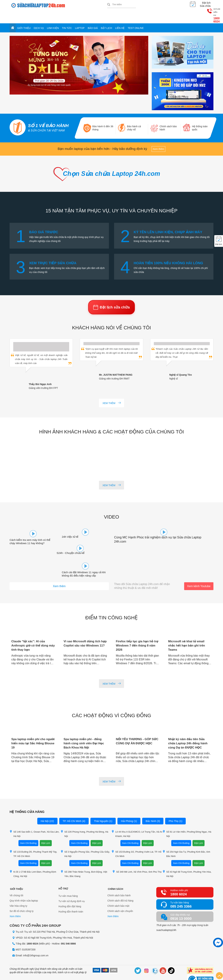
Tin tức (67, 16)
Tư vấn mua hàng (68, 881)
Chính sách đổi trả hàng (120, 886)
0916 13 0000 (181, 904)
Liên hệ (120, 16)
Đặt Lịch (46, 828)
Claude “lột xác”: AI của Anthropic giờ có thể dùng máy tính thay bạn (31, 631)
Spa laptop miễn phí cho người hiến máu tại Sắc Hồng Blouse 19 (30, 729)
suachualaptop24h (166, 915)
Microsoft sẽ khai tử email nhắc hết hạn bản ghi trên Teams (188, 631)
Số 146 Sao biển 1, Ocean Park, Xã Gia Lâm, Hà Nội (34, 819)
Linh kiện (53, 16)
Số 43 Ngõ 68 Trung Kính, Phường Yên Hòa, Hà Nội (187, 859)
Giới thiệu (24, 16)
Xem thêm (158, 137)
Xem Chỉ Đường (28, 828)
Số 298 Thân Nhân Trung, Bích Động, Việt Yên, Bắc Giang (84, 859)
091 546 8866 (68, 929)
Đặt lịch (106, 16)
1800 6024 (203, 7)
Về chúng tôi (16, 881)
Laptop (80, 16)
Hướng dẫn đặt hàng (70, 892)
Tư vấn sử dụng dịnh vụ (72, 886)
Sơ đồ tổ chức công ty (22, 897)
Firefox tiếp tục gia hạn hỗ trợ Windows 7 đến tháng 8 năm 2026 (136, 631)
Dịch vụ (39, 16)
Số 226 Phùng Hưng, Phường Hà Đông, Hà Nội (84, 819)
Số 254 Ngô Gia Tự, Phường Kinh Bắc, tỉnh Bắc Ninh (186, 839)
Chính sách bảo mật (118, 892)
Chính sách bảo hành (119, 881)
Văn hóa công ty (18, 892)
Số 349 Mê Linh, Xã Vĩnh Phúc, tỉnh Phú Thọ (137, 857)
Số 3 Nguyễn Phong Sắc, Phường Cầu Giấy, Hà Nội (85, 839)
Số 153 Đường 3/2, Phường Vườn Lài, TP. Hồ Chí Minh (136, 839)
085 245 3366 (181, 892)
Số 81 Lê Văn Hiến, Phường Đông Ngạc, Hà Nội (187, 819)
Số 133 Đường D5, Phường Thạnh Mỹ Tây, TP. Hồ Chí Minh (33, 839)
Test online (136, 16)
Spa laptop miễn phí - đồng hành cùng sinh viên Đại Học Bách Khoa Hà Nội (85, 729)
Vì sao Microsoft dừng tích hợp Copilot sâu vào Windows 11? (83, 631)
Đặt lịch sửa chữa (111, 298)
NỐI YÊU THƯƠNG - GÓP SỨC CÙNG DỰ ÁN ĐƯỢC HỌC (135, 729)
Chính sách (115, 874)
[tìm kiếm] (109, 5)
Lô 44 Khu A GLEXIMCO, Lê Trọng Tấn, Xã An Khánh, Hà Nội (137, 819)
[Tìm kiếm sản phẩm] (122, 4)
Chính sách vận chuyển (120, 897)
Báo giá (93, 16)
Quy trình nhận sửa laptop (24, 886)
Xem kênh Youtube (199, 571)
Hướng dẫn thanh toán (71, 897)
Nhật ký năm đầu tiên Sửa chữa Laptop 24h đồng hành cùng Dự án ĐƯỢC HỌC (189, 729)
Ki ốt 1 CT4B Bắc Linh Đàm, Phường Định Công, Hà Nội (33, 859)
